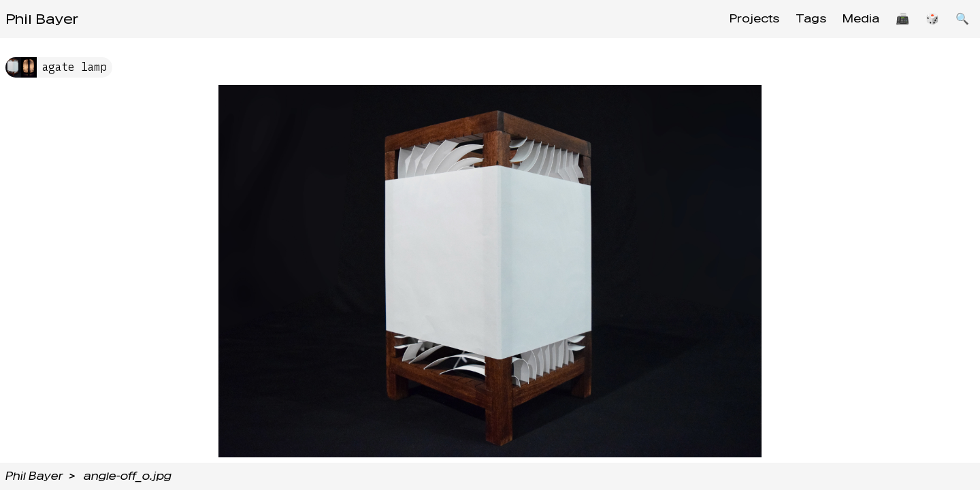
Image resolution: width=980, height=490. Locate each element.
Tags (811, 19)
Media (861, 19)
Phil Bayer (42, 19)
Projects (754, 19)
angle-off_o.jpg (128, 476)
